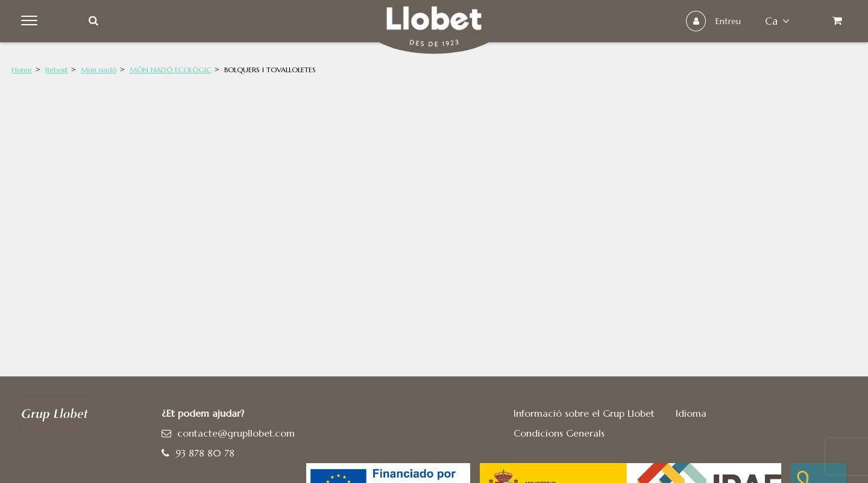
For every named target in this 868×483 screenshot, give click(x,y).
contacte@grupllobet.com (236, 433)
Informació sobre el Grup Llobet (584, 413)
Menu (31, 21)
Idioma (691, 413)
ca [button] (777, 21)
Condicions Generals (559, 433)
